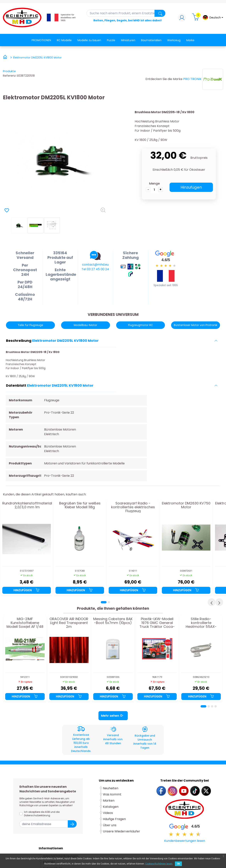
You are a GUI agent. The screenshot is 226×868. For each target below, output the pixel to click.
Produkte (9, 71)
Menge (154, 184)
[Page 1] (104, 602)
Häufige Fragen (114, 819)
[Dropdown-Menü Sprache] (213, 18)
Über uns (110, 825)
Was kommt (112, 794)
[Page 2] (109, 602)
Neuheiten (111, 788)
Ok (178, 864)
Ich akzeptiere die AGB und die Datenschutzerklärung (42, 814)
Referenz (9, 76)
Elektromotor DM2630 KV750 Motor (186, 505)
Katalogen (111, 807)
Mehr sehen (113, 716)
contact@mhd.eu (95, 265)
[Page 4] (216, 706)
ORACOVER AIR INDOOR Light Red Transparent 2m (69, 623)
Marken (109, 801)
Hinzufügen (191, 187)
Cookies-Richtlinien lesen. (159, 864)
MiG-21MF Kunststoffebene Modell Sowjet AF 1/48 (25, 623)
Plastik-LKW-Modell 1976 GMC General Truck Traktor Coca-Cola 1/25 (157, 623)
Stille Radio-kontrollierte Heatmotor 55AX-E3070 (201, 623)
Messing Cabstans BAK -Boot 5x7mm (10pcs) (113, 621)
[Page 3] (212, 706)
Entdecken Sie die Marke (164, 79)
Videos (108, 813)
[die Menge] (154, 190)
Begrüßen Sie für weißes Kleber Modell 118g (80, 505)
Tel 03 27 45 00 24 (95, 269)
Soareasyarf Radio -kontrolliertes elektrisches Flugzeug (133, 507)
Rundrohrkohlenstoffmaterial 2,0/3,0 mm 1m (27, 505)
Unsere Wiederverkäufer (121, 831)
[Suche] (126, 13)
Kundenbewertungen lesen (185, 841)
